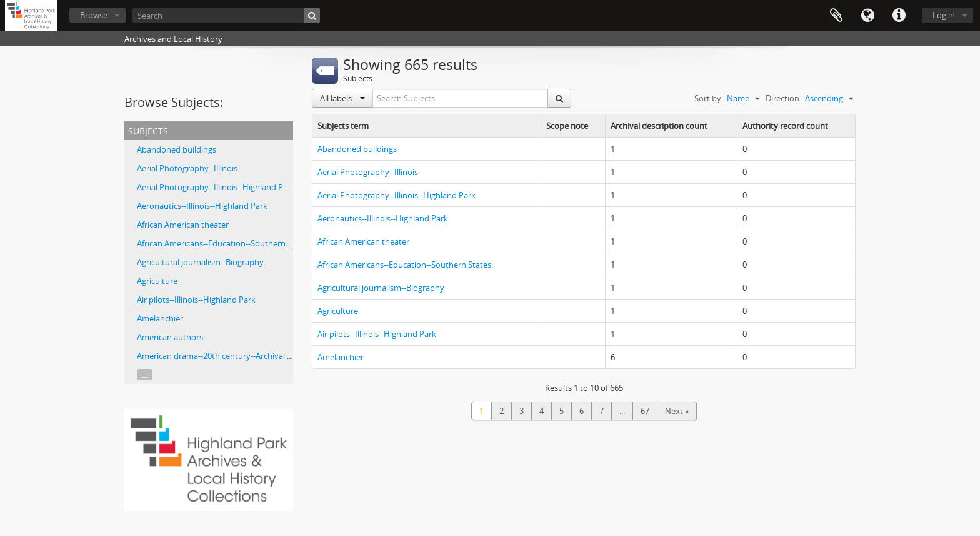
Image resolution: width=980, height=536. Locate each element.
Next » (677, 411)
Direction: (783, 98)
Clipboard (836, 16)
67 (645, 411)
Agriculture (157, 281)
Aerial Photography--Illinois (187, 168)
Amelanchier (160, 318)
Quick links (899, 16)
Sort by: (709, 98)
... (145, 375)
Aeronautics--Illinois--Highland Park (202, 206)
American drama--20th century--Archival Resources (231, 356)
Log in (944, 15)
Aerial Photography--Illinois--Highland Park (216, 187)
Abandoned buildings (177, 149)
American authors (170, 337)
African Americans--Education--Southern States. (225, 243)
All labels (342, 98)
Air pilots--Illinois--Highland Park (196, 300)
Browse (94, 15)
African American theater (183, 225)
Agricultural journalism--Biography (200, 262)
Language (867, 16)
